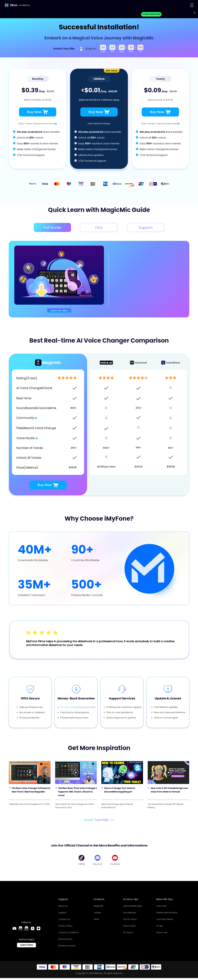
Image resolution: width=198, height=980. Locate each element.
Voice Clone (129, 925)
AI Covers (128, 932)
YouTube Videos (165, 919)
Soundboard (129, 912)
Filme (13, 5)
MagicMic (99, 905)
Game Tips (162, 932)
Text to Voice (130, 919)
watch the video (59, 310)
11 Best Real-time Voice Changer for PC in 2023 (29, 803)
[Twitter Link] (32, 930)
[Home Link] (26, 905)
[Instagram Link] (39, 930)
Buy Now (38, 112)
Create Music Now (152, 14)
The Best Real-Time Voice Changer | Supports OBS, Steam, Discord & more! (77, 791)
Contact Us (64, 919)
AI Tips (160, 925)
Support (62, 912)
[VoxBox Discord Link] (20, 930)
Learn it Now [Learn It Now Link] (26, 947)
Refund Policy (65, 938)
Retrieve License (67, 945)
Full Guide (51, 228)
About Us (63, 905)
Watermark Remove (167, 912)
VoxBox (97, 912)
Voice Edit (161, 905)
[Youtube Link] (14, 930)
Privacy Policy (65, 925)
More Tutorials (99, 819)
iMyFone (26, 5)
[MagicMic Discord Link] (26, 930)
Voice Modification (133, 905)
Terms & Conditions (69, 932)
